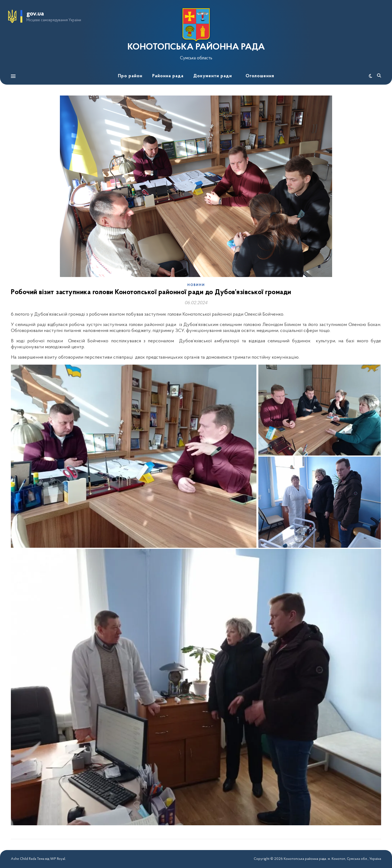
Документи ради (213, 76)
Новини (196, 285)
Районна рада (168, 76)
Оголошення (260, 76)
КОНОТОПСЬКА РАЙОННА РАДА (196, 47)
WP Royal (58, 859)
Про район (130, 76)
